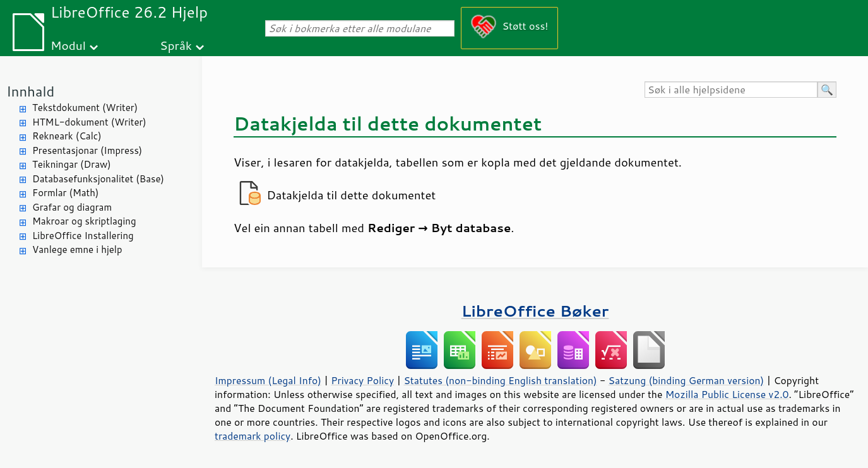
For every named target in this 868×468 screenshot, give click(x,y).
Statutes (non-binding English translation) (500, 380)
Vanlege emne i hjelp (77, 249)
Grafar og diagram (72, 207)
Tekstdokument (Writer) (85, 108)
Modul (68, 45)
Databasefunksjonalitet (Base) (98, 179)
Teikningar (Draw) (72, 164)
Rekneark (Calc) (67, 136)
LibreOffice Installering (83, 236)
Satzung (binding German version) (687, 380)
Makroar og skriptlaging (84, 221)
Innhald (30, 91)
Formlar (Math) (65, 193)
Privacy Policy (362, 380)
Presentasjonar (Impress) (87, 150)
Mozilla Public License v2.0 (727, 394)
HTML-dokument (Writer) (89, 122)
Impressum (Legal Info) (268, 380)
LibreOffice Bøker (535, 311)
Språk (176, 45)
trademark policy (253, 436)
